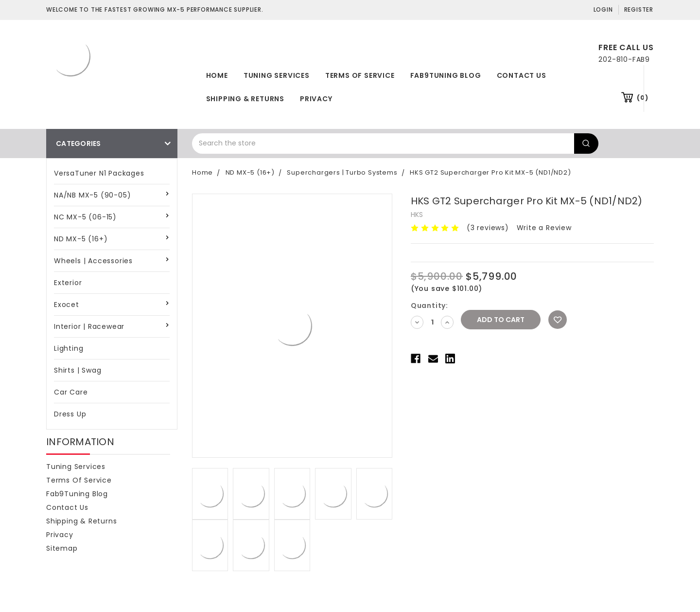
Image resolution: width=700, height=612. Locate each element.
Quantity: (429, 306)
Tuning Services (277, 75)
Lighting (69, 348)
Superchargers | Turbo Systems (342, 172)
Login (603, 9)
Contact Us (522, 75)
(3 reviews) (488, 228)
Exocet (67, 305)
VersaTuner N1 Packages (99, 173)
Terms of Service (360, 75)
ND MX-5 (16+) (81, 239)
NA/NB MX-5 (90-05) (92, 195)
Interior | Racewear (89, 326)
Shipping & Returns (245, 99)
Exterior (68, 283)
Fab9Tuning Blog (446, 75)
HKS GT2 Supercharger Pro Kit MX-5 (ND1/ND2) (490, 172)
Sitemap (62, 548)
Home (217, 75)
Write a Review (544, 228)
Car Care (71, 392)
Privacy (316, 99)
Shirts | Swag (78, 370)
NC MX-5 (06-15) (85, 217)
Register (639, 9)
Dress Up (70, 414)
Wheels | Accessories (93, 261)
